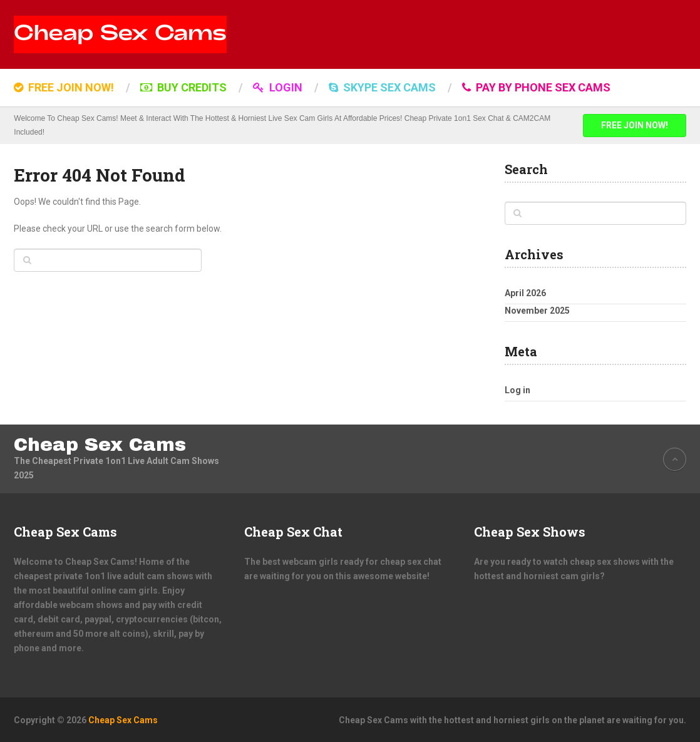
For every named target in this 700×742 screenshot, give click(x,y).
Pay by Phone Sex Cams (536, 87)
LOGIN (278, 87)
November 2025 (537, 311)
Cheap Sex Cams (100, 445)
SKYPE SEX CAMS (382, 87)
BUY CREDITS (183, 87)
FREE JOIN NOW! (64, 87)
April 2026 (525, 293)
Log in (517, 390)
